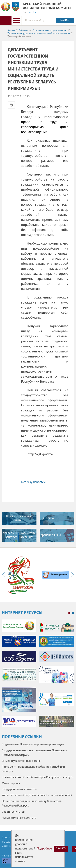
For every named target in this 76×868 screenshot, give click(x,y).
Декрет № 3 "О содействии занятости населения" (19, 535)
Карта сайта (10, 856)
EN (30, 12)
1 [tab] (69, 613)
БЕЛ (35, 12)
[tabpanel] (38, 675)
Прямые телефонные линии (19, 518)
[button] (17, 21)
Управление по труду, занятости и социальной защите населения (39, 33)
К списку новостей (33, 482)
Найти (65, 21)
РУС (25, 12)
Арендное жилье (51, 535)
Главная (11, 30)
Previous (4, 575)
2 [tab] (73, 613)
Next (72, 575)
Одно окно (47, 518)
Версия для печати (11, 105)
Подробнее (44, 849)
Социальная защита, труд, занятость (50, 30)
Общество (24, 30)
